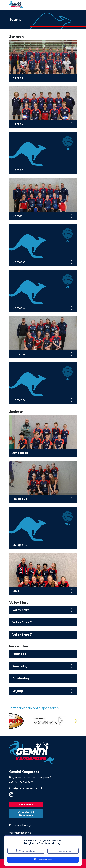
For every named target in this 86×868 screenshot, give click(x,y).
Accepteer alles (43, 860)
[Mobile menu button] (72, 5)
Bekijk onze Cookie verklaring (42, 843)
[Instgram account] (11, 794)
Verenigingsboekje (20, 833)
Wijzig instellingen (25, 851)
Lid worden (26, 804)
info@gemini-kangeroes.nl (26, 788)
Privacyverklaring (20, 825)
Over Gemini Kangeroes (26, 814)
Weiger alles (63, 851)
